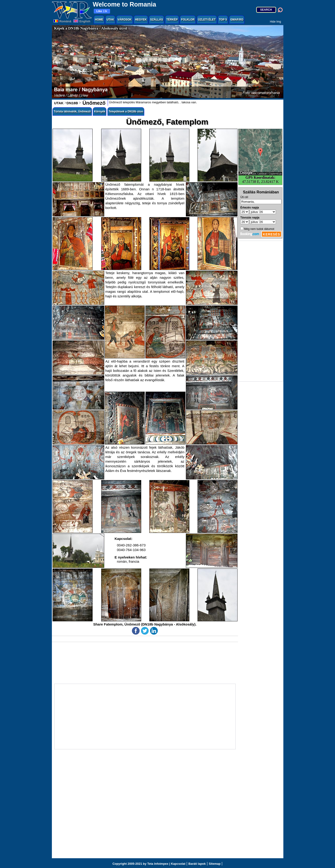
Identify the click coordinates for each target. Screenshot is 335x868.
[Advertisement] (261, 311)
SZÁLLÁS (156, 20)
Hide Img (275, 22)
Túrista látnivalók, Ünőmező (72, 111)
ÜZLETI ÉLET (207, 20)
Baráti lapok (197, 864)
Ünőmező (93, 103)
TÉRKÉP (172, 20)
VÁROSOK (125, 20)
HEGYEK (141, 20)
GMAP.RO (237, 20)
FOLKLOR (188, 20)
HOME (99, 20)
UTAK (110, 20)
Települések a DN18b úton (126, 111)
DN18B (72, 103)
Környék (100, 111)
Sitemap (215, 864)
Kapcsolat (178, 864)
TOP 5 (223, 20)
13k (102, 11)
